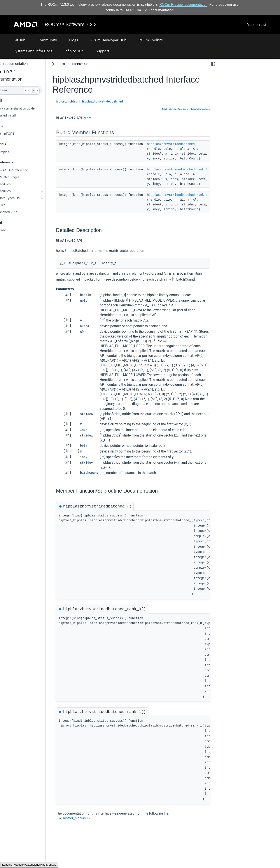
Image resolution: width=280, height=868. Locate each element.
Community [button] (47, 40)
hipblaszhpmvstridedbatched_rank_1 (188, 195)
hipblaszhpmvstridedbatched (113, 102)
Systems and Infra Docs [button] (33, 51)
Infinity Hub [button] (74, 51)
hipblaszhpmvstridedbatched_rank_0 (188, 170)
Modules (15, 184)
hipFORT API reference (22, 170)
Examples (13, 152)
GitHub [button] (19, 40)
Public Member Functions (175, 109)
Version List (257, 25)
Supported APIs (17, 212)
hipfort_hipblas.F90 (88, 824)
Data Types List (20, 198)
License (11, 230)
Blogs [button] (74, 40)
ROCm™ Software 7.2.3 (71, 25)
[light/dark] (213, 64)
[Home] (74, 64)
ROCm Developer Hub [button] (108, 40)
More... (99, 118)
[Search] (28, 90)
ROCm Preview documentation (184, 4)
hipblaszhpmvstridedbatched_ (182, 144)
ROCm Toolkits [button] (151, 40)
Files (12, 205)
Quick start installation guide (25, 108)
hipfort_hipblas (77, 102)
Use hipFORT (15, 134)
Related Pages (19, 177)
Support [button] (103, 51)
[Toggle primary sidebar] (64, 64)
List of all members (200, 109)
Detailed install (16, 115)
